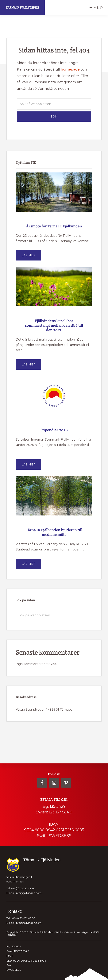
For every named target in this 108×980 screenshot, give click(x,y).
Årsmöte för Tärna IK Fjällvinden (54, 226)
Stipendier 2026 (54, 430)
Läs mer (31, 257)
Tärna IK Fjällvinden (22, 8)
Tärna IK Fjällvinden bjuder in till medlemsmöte (54, 532)
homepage (70, 69)
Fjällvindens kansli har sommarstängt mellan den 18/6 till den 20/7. (54, 325)
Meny (98, 8)
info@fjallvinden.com (29, 893)
